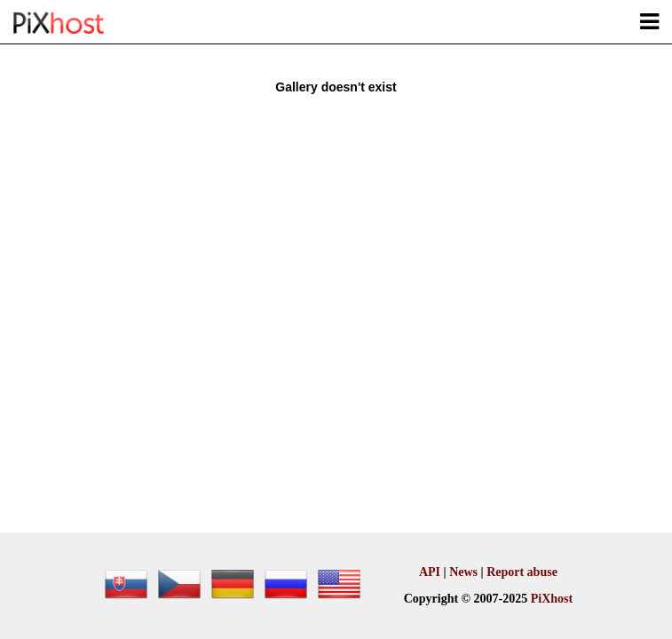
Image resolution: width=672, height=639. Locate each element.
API (430, 572)
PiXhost (552, 599)
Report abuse (522, 572)
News (463, 572)
